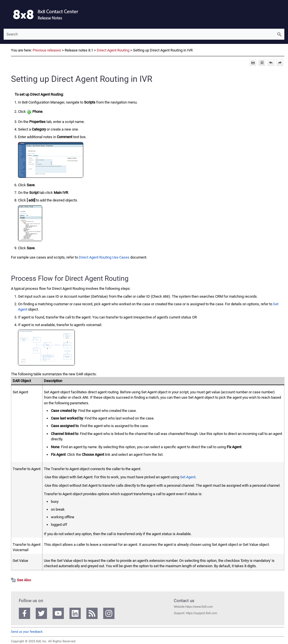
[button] (279, 34)
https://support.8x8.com (202, 613)
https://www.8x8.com (199, 607)
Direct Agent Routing (113, 50)
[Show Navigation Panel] (7, 14)
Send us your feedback (27, 632)
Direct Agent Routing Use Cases (104, 257)
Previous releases (47, 50)
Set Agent (188, 477)
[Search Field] (144, 34)
